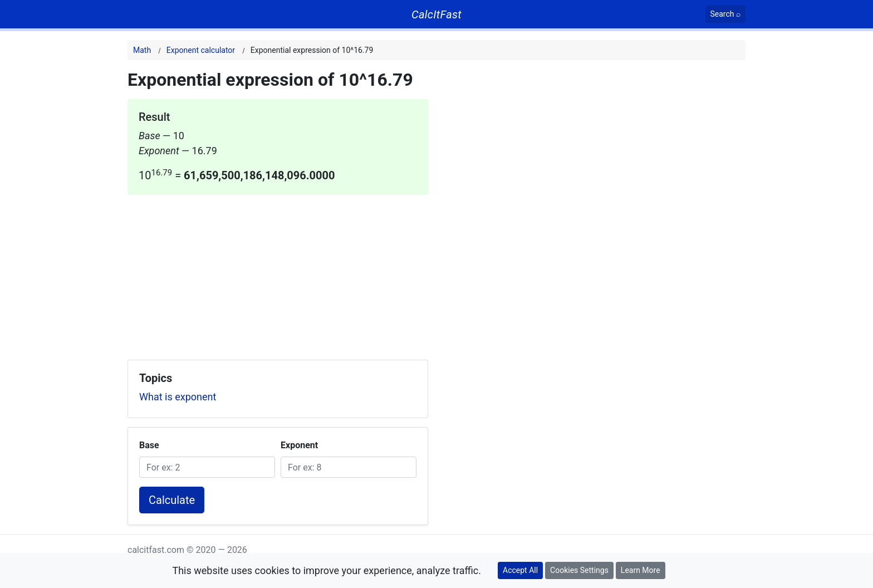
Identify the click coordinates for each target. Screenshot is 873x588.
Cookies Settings (579, 570)
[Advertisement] (278, 273)
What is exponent (178, 397)
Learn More (641, 570)
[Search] (726, 14)
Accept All (520, 570)
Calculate (172, 500)
